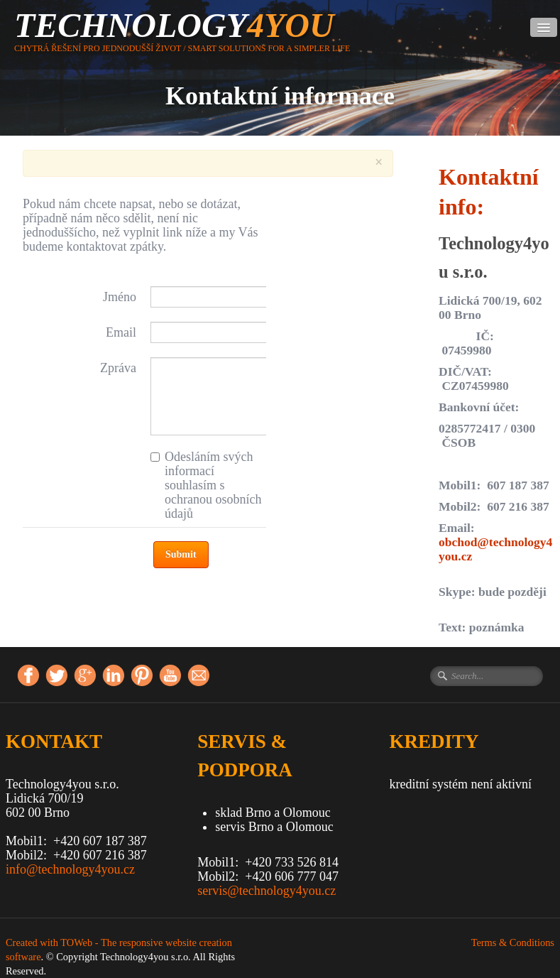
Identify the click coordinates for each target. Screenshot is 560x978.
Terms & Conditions (513, 942)
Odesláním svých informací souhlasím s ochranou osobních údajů (206, 485)
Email (121, 332)
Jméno (120, 297)
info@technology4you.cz (70, 869)
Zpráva (118, 368)
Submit (181, 554)
